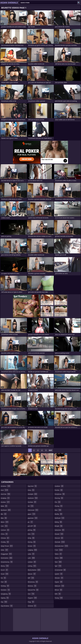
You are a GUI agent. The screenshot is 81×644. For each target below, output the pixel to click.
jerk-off (32, 526)
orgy (31, 602)
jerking (32, 530)
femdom (5, 590)
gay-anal (32, 486)
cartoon (5, 530)
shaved (59, 534)
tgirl (58, 566)
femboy (5, 586)
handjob (33, 494)
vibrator (59, 578)
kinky (31, 538)
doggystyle (6, 554)
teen (58, 562)
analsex (5, 502)
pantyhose (60, 494)
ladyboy (32, 550)
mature (32, 574)
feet (4, 582)
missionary (33, 582)
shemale (60, 542)
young (59, 598)
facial (5, 574)
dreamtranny (7, 562)
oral (31, 594)
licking (32, 566)
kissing (32, 542)
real (58, 510)
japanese (33, 518)
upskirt (59, 574)
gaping (5, 598)
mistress (32, 586)
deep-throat (7, 546)
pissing (59, 506)
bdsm (5, 522)
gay (4, 602)
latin (31, 558)
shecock (59, 538)
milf (31, 578)
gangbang (6, 594)
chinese (5, 538)
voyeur (59, 582)
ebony (5, 566)
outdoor (59, 486)
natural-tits (33, 590)
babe (4, 506)
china (4, 534)
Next (51, 450)
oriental (32, 606)
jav (30, 522)
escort (5, 570)
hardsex (32, 502)
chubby (5, 542)
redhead (60, 518)
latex (31, 554)
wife (58, 594)
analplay (5, 498)
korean (32, 546)
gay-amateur (7, 606)
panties (59, 490)
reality (59, 514)
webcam (59, 586)
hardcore (33, 498)
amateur (6, 486)
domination (7, 558)
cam (4, 526)
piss (58, 502)
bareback (6, 510)
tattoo (59, 558)
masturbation (34, 570)
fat (4, 578)
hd (31, 506)
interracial (33, 510)
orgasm (32, 598)
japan (32, 514)
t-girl (59, 550)
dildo (5, 550)
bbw (4, 518)
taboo (58, 554)
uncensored (60, 570)
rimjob (59, 526)
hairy (31, 490)
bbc (4, 514)
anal (5, 490)
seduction (60, 530)
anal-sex (6, 494)
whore (59, 590)
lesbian (32, 562)
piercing (59, 498)
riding (58, 522)
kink (31, 534)
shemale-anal (61, 546)
